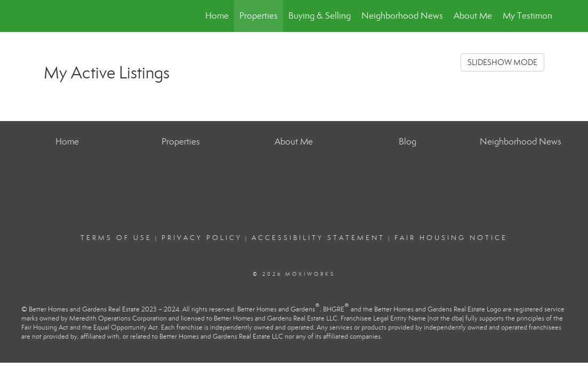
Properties (259, 16)
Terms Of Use (116, 238)
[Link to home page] (41, 16)
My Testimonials (534, 16)
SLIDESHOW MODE (502, 62)
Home (217, 16)
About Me (473, 16)
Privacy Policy (202, 238)
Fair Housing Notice (451, 238)
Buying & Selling (320, 16)
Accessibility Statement (318, 238)
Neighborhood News (402, 16)
